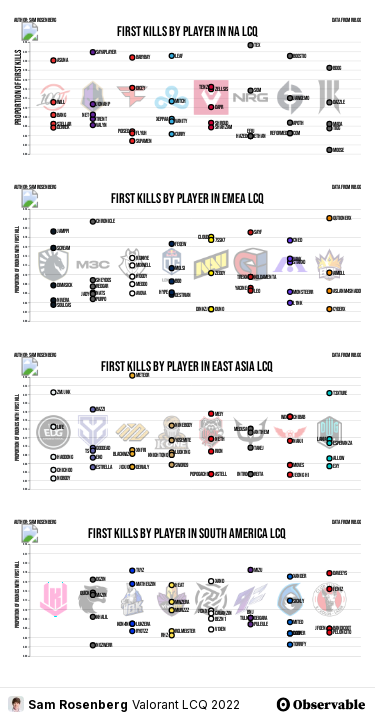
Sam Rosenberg (68, 704)
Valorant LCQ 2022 (186, 704)
